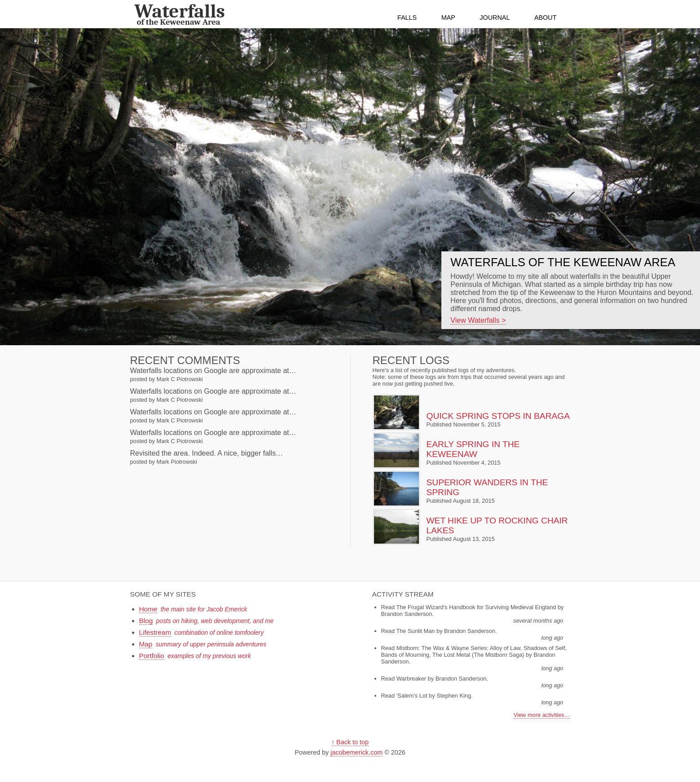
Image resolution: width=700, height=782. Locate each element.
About (546, 18)
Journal (495, 18)
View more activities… (542, 715)
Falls (407, 18)
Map (448, 18)
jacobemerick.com (357, 752)
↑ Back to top (350, 742)
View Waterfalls (475, 320)
